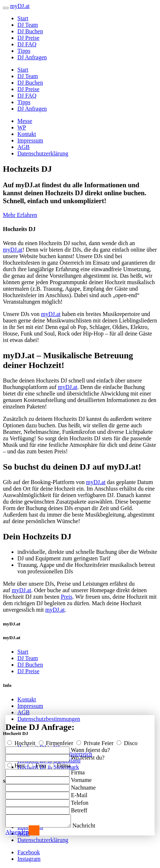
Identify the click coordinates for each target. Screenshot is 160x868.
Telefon (80, 801)
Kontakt (27, 134)
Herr (17, 763)
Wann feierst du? (90, 748)
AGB (24, 147)
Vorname (81, 778)
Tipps (24, 51)
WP (22, 127)
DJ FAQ (27, 44)
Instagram (29, 859)
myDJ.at (13, 250)
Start (23, 18)
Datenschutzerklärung (43, 153)
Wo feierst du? (88, 755)
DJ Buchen (30, 31)
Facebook (29, 852)
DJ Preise (28, 38)
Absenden (17, 832)
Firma (60, 763)
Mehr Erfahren (20, 215)
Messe (25, 121)
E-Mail (79, 793)
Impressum (30, 140)
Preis (67, 597)
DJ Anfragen (32, 57)
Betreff (79, 808)
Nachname (83, 785)
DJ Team (28, 25)
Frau (38, 763)
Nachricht (91, 826)
